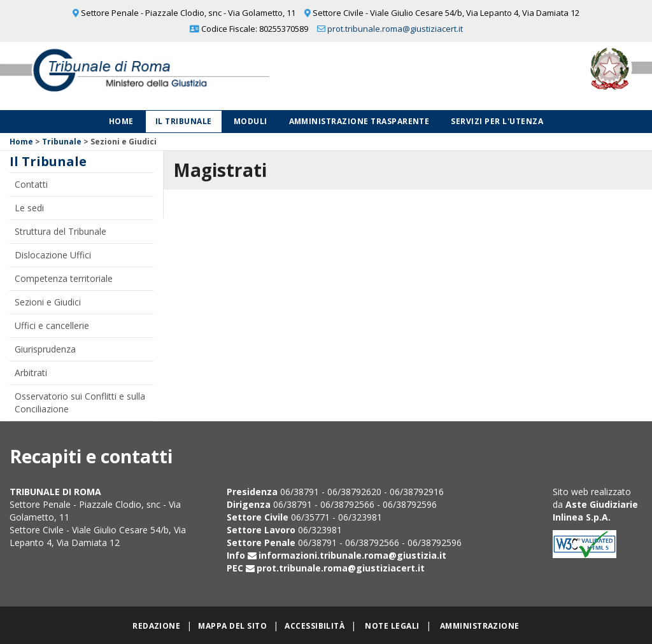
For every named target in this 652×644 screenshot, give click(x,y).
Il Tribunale (184, 121)
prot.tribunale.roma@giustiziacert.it (395, 29)
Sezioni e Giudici (48, 302)
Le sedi (29, 208)
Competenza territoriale (64, 278)
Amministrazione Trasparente (359, 121)
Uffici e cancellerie (52, 325)
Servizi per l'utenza (497, 121)
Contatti (31, 184)
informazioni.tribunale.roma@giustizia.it (352, 555)
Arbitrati (31, 373)
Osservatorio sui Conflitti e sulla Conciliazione (80, 402)
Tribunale (62, 142)
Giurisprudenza (45, 349)
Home (121, 121)
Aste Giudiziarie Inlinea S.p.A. (595, 511)
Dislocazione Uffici (53, 255)
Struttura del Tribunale (60, 231)
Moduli (251, 121)
